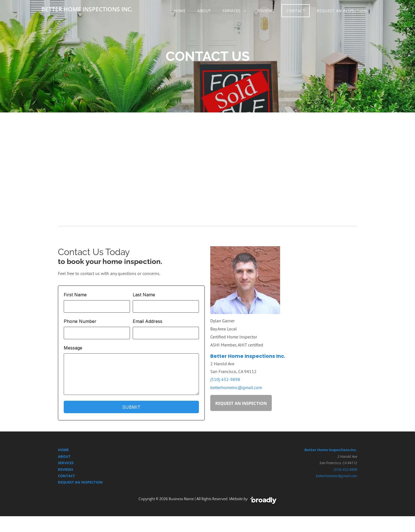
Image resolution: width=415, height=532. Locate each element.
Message (73, 348)
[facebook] (208, 459)
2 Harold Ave (347, 456)
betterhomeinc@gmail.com (236, 387)
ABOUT (64, 456)
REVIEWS (66, 469)
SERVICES (66, 463)
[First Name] (97, 306)
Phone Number (80, 321)
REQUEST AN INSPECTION (80, 482)
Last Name (144, 295)
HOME (63, 450)
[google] (175, 459)
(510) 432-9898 (225, 379)
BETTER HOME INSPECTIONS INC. (87, 9)
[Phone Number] (97, 333)
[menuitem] (181, 11)
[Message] (131, 374)
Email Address (148, 321)
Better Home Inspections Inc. (248, 356)
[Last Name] (166, 306)
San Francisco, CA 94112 (338, 463)
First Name (75, 295)
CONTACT (66, 476)
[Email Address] (166, 333)
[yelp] (240, 459)
